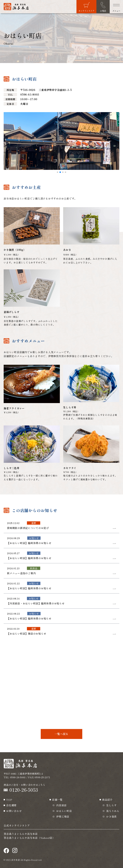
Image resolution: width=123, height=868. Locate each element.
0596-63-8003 (30, 94)
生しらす (111, 805)
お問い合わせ (14, 811)
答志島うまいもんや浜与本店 (21, 834)
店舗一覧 (57, 800)
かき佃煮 (111, 816)
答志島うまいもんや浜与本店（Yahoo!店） (29, 838)
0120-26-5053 (24, 790)
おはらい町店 (64, 811)
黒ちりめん (113, 811)
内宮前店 (61, 805)
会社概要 (11, 805)
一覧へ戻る (61, 734)
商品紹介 (107, 800)
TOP (9, 800)
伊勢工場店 (63, 816)
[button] (58, 172)
